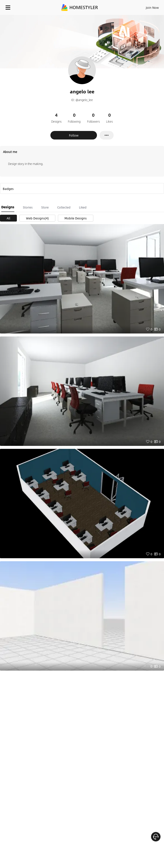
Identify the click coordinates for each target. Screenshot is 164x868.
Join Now (152, 7)
